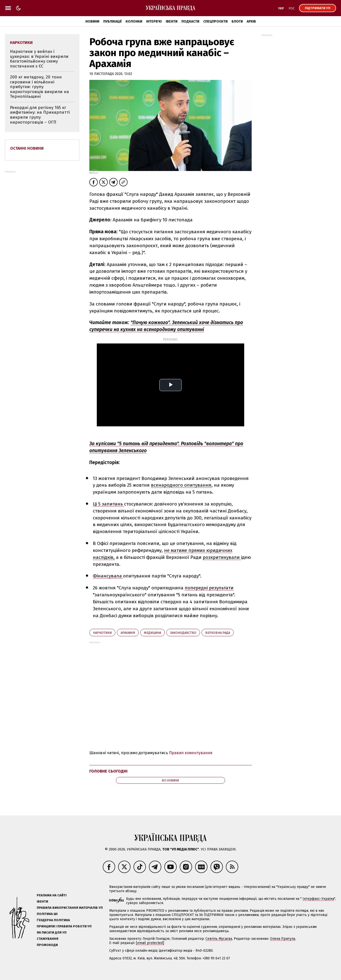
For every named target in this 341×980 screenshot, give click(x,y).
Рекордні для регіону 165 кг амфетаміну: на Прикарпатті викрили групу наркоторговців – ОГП (40, 115)
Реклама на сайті (52, 895)
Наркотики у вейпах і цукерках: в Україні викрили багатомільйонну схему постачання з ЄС (39, 59)
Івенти (172, 21)
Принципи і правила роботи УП (64, 926)
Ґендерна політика (53, 920)
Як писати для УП (52, 932)
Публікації (112, 21)
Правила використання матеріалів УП (70, 908)
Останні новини (27, 148)
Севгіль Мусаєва (219, 939)
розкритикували (222, 557)
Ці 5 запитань (108, 504)
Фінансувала (108, 576)
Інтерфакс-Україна (318, 899)
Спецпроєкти (215, 21)
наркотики (102, 633)
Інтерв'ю (154, 21)
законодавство (183, 633)
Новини (92, 21)
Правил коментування (191, 753)
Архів (251, 21)
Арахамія (128, 633)
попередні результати (209, 588)
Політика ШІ (47, 914)
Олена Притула (283, 939)
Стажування (48, 939)
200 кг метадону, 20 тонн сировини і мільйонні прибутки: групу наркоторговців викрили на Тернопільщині (39, 87)
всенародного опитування (181, 485)
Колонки (134, 21)
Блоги (237, 21)
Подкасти (190, 21)
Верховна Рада (218, 633)
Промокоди (47, 945)
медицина (153, 633)
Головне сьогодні (108, 771)
